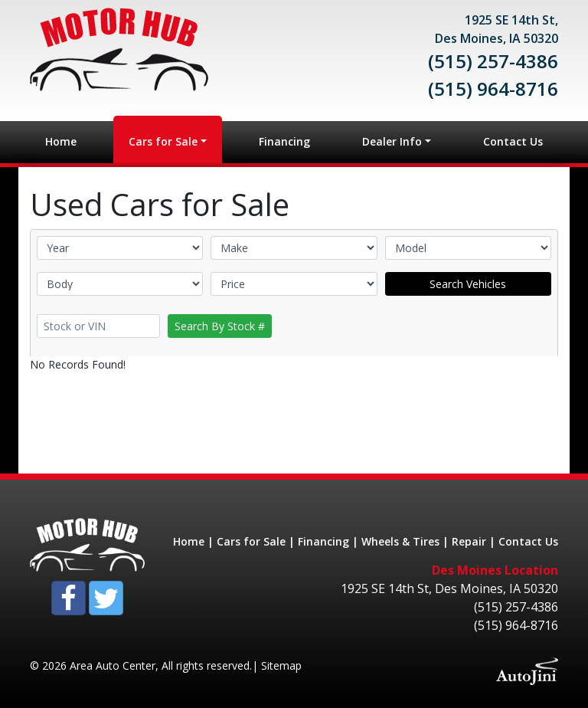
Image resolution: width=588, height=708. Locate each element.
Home (189, 541)
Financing (323, 541)
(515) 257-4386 (493, 61)
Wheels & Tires (400, 541)
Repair (469, 541)
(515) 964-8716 (493, 88)
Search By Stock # (220, 326)
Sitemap (281, 665)
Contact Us (528, 541)
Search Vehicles (468, 284)
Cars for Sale (251, 541)
